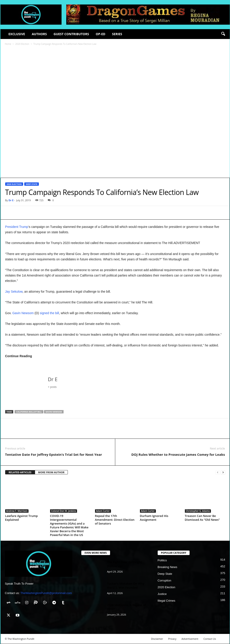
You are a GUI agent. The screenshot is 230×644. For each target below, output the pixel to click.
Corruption (165, 580)
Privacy (172, 639)
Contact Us (210, 639)
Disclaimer (157, 639)
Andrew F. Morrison (17, 511)
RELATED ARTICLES (20, 472)
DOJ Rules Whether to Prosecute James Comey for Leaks (178, 454)
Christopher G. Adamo (198, 511)
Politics (162, 560)
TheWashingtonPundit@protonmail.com (46, 593)
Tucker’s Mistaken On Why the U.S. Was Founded (126, 586)
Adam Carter (103, 511)
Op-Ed (101, 34)
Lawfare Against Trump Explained (22, 518)
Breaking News (167, 567)
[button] (223, 34)
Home (8, 44)
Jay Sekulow (14, 292)
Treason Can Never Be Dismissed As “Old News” (202, 518)
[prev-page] (218, 472)
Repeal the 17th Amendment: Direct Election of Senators (115, 520)
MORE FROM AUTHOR (51, 472)
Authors (39, 34)
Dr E (11, 200)
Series (117, 34)
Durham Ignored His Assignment (154, 518)
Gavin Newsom (23, 313)
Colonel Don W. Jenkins (64, 511)
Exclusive (17, 34)
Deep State (32, 184)
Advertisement (190, 639)
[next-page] (223, 472)
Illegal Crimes (167, 601)
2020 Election (22, 44)
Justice (162, 594)
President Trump (17, 227)
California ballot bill (29, 412)
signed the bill (49, 313)
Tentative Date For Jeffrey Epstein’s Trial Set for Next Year (54, 454)
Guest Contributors (71, 34)
